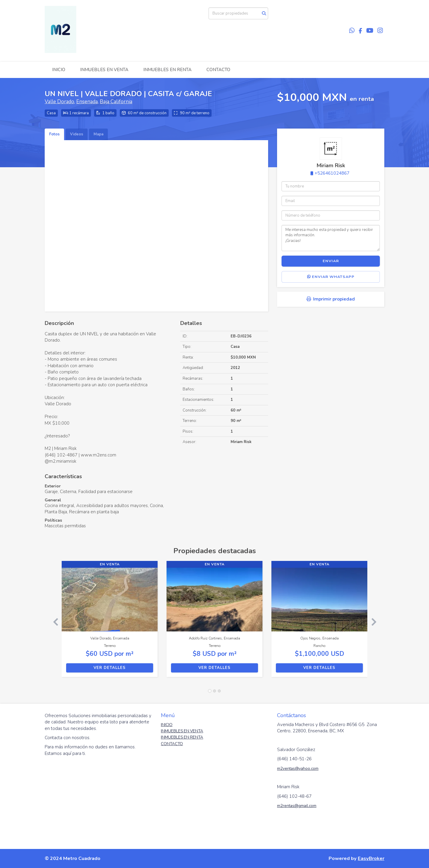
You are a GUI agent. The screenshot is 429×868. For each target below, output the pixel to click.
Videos (77, 134)
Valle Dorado (59, 102)
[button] (53, 622)
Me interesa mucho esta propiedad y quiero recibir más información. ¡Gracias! (331, 238)
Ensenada (87, 102)
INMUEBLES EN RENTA (167, 70)
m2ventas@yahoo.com (298, 768)
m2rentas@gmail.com (297, 806)
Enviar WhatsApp (331, 277)
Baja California (116, 102)
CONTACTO (218, 70)
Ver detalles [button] (110, 668)
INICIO (59, 70)
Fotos (54, 134)
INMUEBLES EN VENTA (104, 70)
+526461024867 (332, 173)
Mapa (98, 134)
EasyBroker (371, 858)
